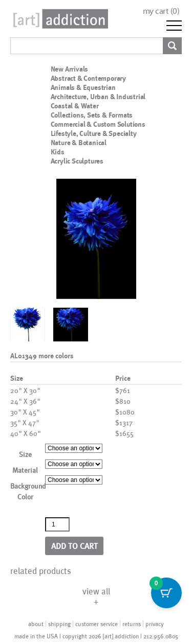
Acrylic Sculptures (77, 161)
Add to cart (74, 546)
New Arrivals (70, 69)
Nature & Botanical (79, 143)
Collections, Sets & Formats (92, 115)
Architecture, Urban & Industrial (98, 97)
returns (132, 624)
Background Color (28, 491)
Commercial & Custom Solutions (98, 124)
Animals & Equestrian (83, 87)
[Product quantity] (57, 524)
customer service (97, 624)
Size (25, 454)
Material (25, 470)
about (36, 624)
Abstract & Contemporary (88, 78)
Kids (58, 152)
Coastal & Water (75, 106)
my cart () (161, 11)
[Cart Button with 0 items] (166, 593)
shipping (59, 624)
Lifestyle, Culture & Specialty (94, 133)
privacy (155, 624)
